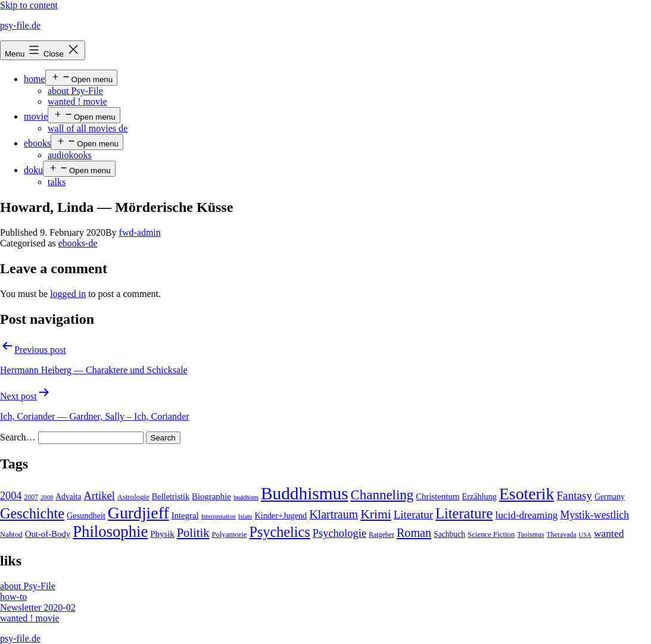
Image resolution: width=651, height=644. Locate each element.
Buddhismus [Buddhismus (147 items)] (305, 493)
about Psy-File (75, 91)
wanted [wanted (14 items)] (609, 533)
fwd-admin (140, 232)
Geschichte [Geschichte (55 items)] (32, 513)
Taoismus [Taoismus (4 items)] (530, 534)
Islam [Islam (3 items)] (245, 516)
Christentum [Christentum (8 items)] (437, 496)
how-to (13, 597)
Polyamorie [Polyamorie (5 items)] (229, 534)
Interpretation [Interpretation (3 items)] (219, 516)
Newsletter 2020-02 (38, 607)
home (35, 79)
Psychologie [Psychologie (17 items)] (339, 533)
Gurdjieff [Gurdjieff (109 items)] (138, 513)
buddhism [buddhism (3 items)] (246, 497)
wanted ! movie (77, 101)
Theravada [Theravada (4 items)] (562, 534)
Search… (18, 437)
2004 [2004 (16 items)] (11, 496)
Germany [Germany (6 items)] (610, 497)
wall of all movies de (88, 128)
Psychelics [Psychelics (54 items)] (279, 532)
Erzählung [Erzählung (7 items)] (479, 496)
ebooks (37, 143)
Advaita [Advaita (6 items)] (68, 497)
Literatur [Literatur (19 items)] (413, 515)
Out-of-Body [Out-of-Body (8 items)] (48, 534)
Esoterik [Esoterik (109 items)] (527, 494)
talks (57, 182)
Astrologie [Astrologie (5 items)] (133, 497)
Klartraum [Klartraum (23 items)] (334, 514)
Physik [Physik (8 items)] (162, 534)
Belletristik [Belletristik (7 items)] (171, 496)
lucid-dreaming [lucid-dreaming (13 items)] (526, 515)
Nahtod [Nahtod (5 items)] (11, 534)
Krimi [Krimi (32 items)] (376, 514)
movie (36, 116)
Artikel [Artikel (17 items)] (99, 496)
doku (33, 170)
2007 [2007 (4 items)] (31, 497)
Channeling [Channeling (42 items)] (382, 495)
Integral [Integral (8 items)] (185, 515)
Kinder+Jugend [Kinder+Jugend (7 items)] (281, 515)
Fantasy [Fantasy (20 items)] (574, 495)
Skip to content (29, 5)
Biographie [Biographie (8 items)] (211, 496)
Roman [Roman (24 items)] (414, 533)
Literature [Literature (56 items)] (464, 513)
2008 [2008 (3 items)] (47, 497)
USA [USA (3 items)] (585, 535)
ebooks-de (78, 243)
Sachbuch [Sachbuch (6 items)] (449, 534)
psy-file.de (20, 25)
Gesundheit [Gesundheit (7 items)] (86, 515)
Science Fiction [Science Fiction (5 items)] (491, 534)
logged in (68, 294)
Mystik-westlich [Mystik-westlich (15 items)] (594, 515)
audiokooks (70, 155)
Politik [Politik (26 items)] (193, 533)
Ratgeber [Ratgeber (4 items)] (381, 534)
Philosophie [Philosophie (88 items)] (110, 532)
